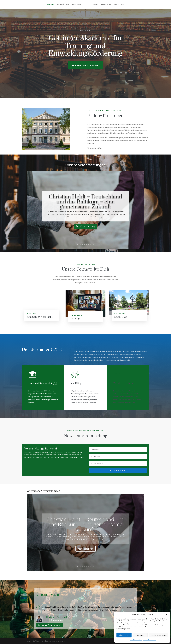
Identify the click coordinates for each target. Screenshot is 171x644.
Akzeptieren (124, 635)
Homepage (50, 4)
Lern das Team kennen (50, 625)
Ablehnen (140, 635)
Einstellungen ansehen (158, 635)
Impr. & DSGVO (119, 4)
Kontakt (95, 4)
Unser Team (76, 4)
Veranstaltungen (63, 4)
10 (94, 244)
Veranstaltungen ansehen (85, 70)
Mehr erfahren (86, 549)
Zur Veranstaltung (85, 226)
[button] (167, 615)
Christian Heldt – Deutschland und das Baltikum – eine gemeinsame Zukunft (85, 202)
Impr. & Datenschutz (136, 640)
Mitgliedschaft (106, 4)
